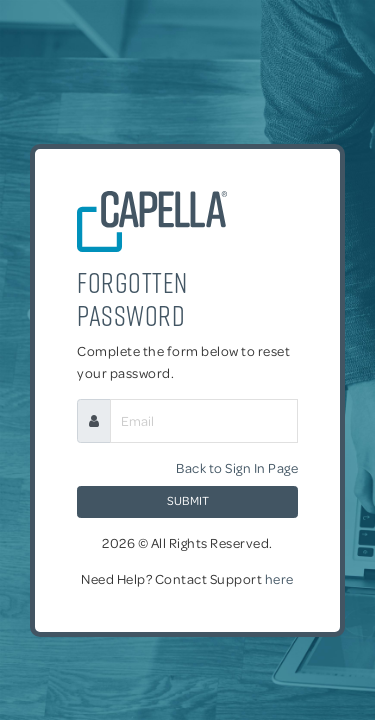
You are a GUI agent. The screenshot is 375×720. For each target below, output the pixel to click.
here (279, 578)
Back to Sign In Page (237, 467)
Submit (188, 500)
